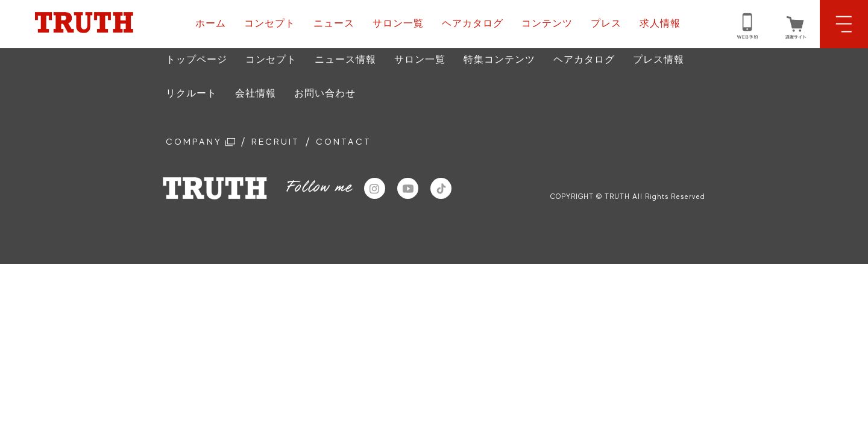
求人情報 (660, 24)
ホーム (211, 24)
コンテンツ (547, 24)
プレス (606, 24)
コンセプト (270, 24)
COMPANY (204, 143)
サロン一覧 (398, 24)
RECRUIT (286, 143)
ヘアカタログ (473, 24)
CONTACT (361, 143)
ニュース (334, 24)
